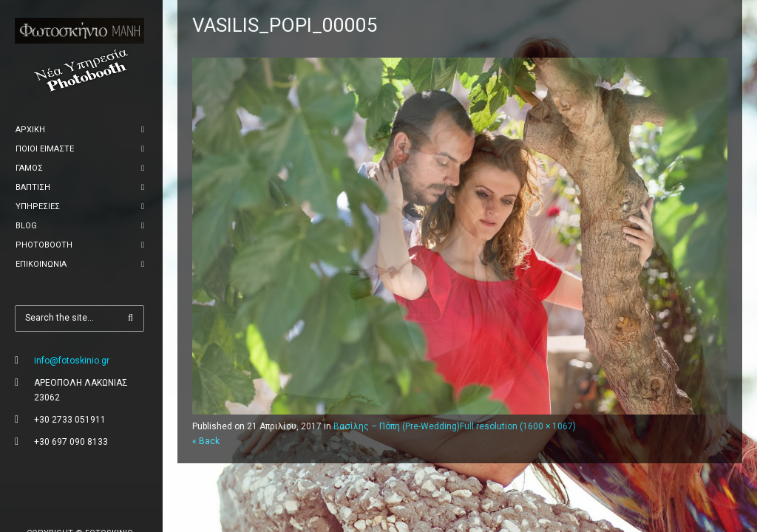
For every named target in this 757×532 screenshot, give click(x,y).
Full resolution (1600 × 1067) (518, 426)
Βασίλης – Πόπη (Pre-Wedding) (397, 426)
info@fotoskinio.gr (72, 361)
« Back (206, 441)
